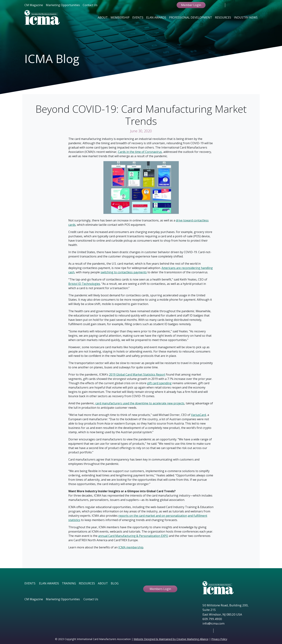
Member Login (191, 5)
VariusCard (198, 415)
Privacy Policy (219, 639)
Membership (120, 17)
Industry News (246, 17)
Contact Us (90, 5)
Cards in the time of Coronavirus (140, 152)
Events (138, 17)
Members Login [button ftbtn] (160, 589)
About (103, 17)
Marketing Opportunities (63, 5)
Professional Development (191, 17)
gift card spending (159, 383)
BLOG (115, 583)
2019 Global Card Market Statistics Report (137, 374)
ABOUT (103, 583)
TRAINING (69, 583)
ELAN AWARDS (49, 583)
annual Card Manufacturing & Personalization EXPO (133, 536)
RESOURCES (87, 583)
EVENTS (30, 583)
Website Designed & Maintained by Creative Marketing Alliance (171, 639)
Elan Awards (156, 17)
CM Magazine (34, 5)
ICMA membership (131, 547)
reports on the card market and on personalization (153, 516)
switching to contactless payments (124, 272)
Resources (223, 17)
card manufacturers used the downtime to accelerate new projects (140, 403)
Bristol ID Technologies (84, 284)
